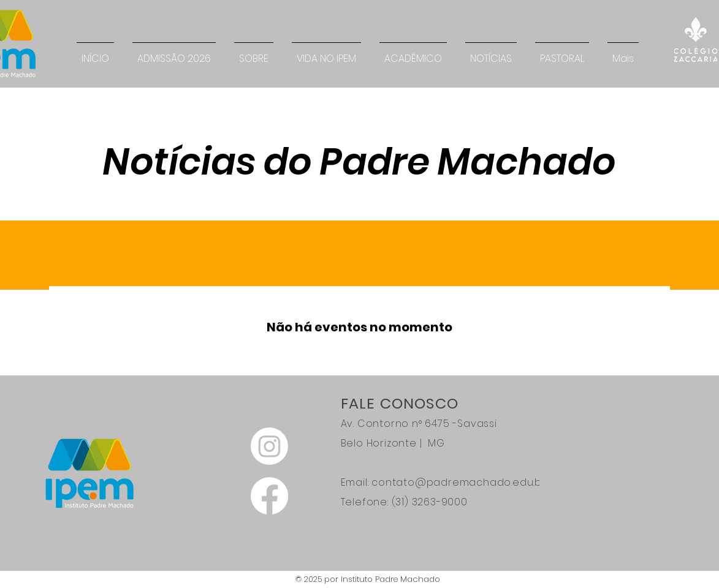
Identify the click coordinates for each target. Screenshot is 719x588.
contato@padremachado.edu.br (459, 482)
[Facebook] (269, 496)
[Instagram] (269, 446)
